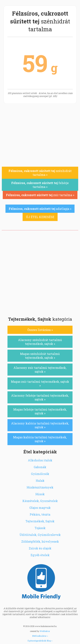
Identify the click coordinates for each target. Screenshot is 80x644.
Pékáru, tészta (40, 514)
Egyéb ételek (40, 555)
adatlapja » (40, 209)
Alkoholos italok (40, 460)
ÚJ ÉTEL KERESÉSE (40, 217)
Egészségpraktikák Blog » (40, 641)
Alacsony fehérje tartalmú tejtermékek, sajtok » (40, 397)
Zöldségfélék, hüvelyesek (40, 541)
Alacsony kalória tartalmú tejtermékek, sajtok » (40, 425)
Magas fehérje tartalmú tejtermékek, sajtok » (40, 411)
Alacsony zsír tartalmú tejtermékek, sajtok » (40, 370)
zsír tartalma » (40, 195)
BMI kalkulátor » (40, 636)
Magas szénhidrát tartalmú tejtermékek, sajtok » (40, 356)
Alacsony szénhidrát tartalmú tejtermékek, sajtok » (40, 342)
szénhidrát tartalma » (40, 173)
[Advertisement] (40, 272)
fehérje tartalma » (40, 185)
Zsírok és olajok (40, 548)
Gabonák (40, 467)
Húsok (40, 494)
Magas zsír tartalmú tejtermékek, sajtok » (40, 383)
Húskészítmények (40, 487)
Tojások (40, 528)
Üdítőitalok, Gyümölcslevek (40, 535)
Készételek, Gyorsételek (40, 501)
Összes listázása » (40, 330)
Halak (40, 481)
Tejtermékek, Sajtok (40, 521)
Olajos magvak (40, 508)
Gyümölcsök (40, 474)
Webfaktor (45, 631)
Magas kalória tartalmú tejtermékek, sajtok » (40, 439)
